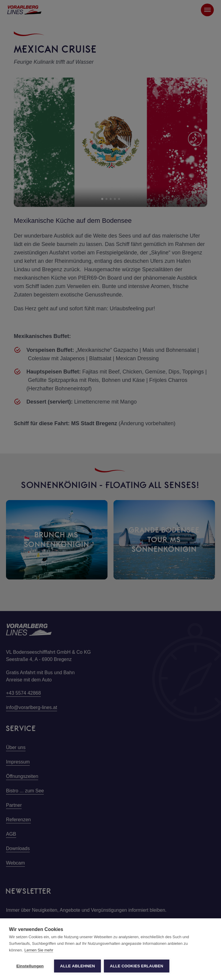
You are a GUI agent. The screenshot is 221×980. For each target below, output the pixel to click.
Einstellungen (30, 966)
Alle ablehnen (77, 966)
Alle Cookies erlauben (137, 966)
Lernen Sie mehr (39, 950)
